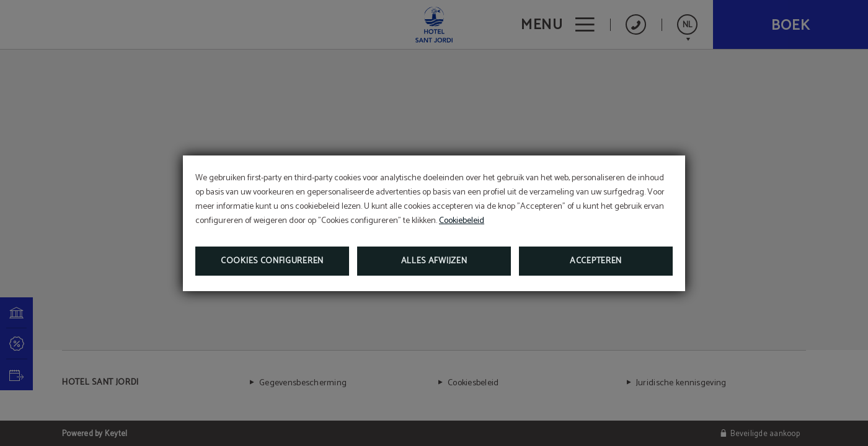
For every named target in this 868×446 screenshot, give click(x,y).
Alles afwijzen (434, 261)
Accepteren (596, 261)
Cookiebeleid (462, 221)
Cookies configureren (272, 261)
